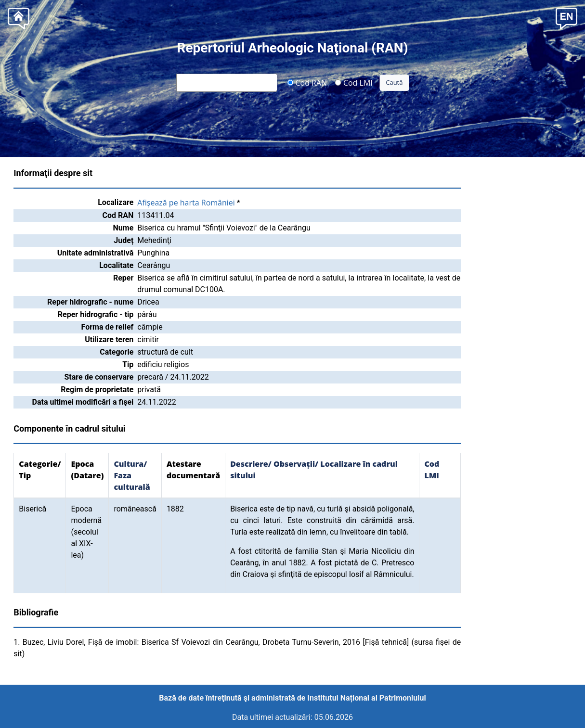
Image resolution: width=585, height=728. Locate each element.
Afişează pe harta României (186, 203)
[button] (566, 18)
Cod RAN (307, 82)
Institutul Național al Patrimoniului (366, 698)
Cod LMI (354, 82)
